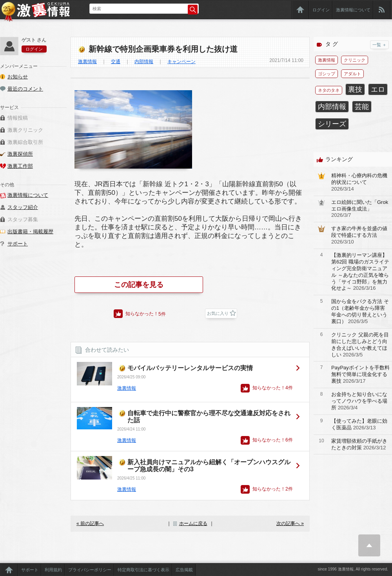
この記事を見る (139, 285)
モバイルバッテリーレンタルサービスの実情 (190, 368)
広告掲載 (184, 570)
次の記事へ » (290, 523)
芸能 (362, 107)
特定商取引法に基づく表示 (143, 570)
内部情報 (144, 62)
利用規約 (53, 570)
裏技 (355, 89)
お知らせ (18, 77)
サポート (18, 244)
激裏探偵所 (20, 154)
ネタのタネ (329, 90)
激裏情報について (353, 10)
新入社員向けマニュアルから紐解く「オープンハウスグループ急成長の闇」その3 (209, 466)
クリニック (355, 60)
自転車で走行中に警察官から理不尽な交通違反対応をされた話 (209, 417)
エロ (378, 89)
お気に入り (218, 313)
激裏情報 (87, 62)
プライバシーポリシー (90, 570)
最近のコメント (25, 89)
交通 (116, 62)
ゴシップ (327, 74)
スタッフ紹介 (23, 207)
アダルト (352, 74)
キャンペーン (181, 62)
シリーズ (332, 124)
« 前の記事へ (90, 523)
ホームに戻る (193, 523)
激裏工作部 (20, 166)
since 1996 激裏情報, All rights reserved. (353, 569)
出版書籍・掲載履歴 (30, 232)
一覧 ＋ (379, 45)
